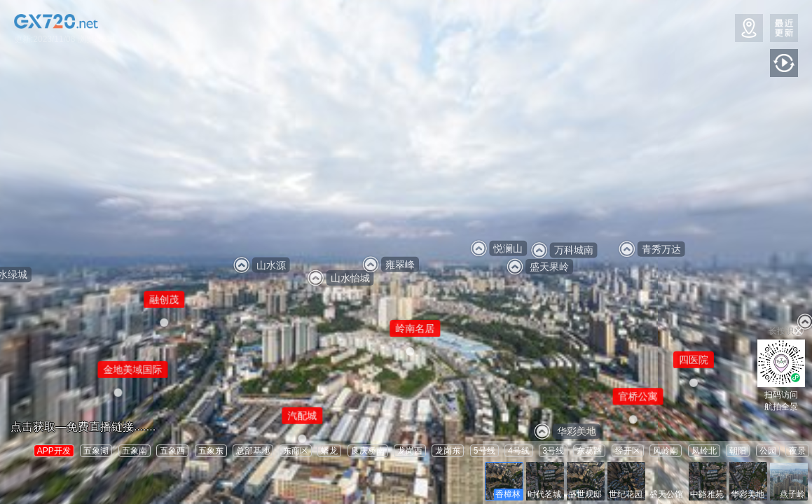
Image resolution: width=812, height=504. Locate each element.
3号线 (553, 451)
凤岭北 (704, 451)
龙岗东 (448, 451)
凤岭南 (666, 451)
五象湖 (96, 451)
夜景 (797, 451)
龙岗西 (410, 451)
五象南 (135, 451)
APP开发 (54, 451)
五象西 (172, 451)
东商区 (296, 451)
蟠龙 (329, 451)
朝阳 (738, 451)
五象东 (211, 451)
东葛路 (589, 451)
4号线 (519, 451)
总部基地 (253, 451)
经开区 (628, 451)
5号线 (484, 451)
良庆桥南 (368, 451)
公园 (768, 451)
